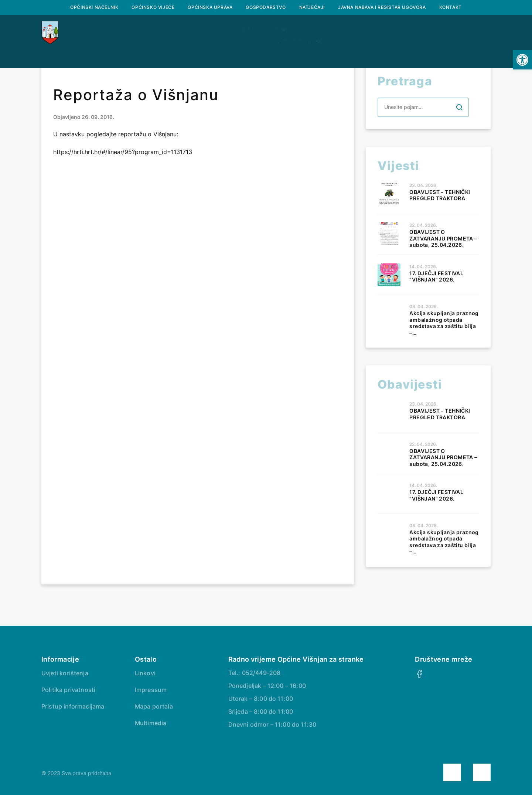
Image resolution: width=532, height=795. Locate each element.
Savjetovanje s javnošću (437, 32)
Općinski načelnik (94, 7)
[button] (522, 60)
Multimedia (151, 723)
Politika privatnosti (68, 690)
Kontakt (451, 7)
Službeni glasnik (214, 32)
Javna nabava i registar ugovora (382, 7)
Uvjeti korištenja (65, 673)
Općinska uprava (210, 7)
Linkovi (145, 673)
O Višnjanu (141, 32)
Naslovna (87, 32)
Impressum (151, 690)
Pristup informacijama (73, 706)
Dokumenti (350, 32)
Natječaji (312, 7)
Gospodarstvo (266, 7)
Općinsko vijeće (153, 7)
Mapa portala (154, 706)
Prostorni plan (287, 32)
